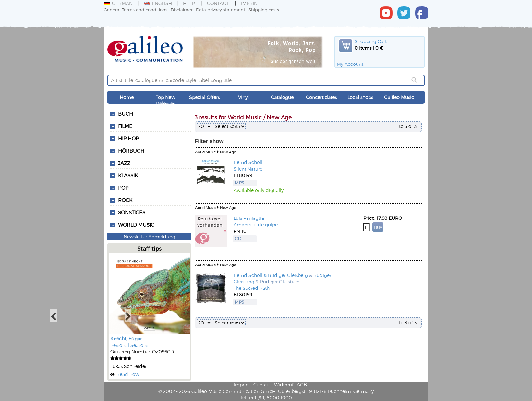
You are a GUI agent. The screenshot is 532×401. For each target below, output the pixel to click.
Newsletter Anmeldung (149, 236)
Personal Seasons (129, 345)
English (158, 3)
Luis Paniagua (249, 218)
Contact (218, 3)
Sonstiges (132, 212)
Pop (123, 188)
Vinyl (243, 97)
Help (189, 3)
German (118, 3)
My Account (350, 64)
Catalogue (282, 97)
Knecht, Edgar (126, 339)
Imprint (251, 3)
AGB (302, 385)
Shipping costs (264, 10)
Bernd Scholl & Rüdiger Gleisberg (271, 275)
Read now (128, 374)
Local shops (360, 97)
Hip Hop (128, 138)
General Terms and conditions (136, 10)
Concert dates (321, 97)
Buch (126, 114)
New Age (228, 152)
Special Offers (204, 97)
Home (127, 97)
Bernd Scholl (248, 162)
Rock (125, 200)
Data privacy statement (221, 10)
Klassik (128, 175)
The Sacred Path (252, 288)
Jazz (124, 163)
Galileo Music (399, 97)
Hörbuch (131, 151)
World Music (136, 225)
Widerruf (284, 385)
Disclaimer (182, 10)
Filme (125, 126)
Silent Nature (248, 169)
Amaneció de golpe (256, 224)
